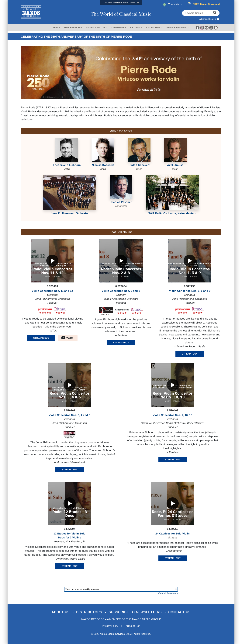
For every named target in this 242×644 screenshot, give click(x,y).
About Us (61, 612)
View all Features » (168, 593)
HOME (57, 27)
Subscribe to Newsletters (136, 612)
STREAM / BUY (41, 338)
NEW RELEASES (73, 27)
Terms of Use (132, 626)
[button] (121, 3)
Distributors (90, 612)
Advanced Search (209, 19)
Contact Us (179, 612)
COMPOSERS (119, 27)
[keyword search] (215, 13)
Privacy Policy (110, 626)
